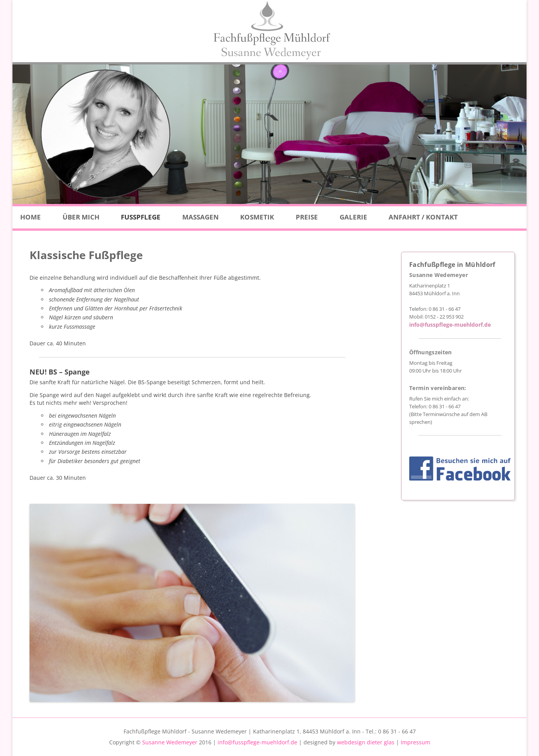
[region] (269, 134)
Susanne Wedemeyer (170, 742)
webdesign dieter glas (366, 742)
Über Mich (81, 217)
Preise (307, 217)
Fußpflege (141, 217)
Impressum (415, 742)
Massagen (201, 217)
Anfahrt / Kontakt (423, 217)
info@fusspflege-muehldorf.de (450, 325)
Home (31, 217)
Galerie (353, 217)
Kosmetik (257, 217)
